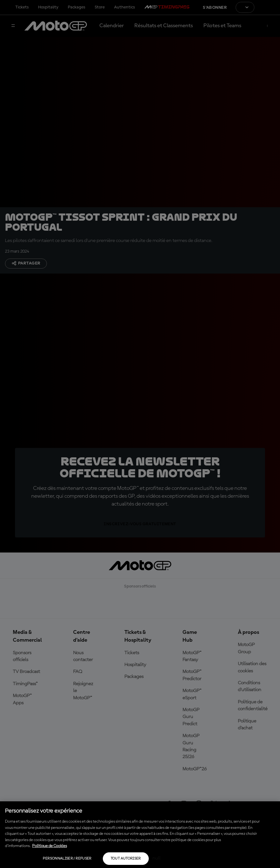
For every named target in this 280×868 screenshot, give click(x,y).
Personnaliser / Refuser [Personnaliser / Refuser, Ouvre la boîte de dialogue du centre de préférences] (67, 859)
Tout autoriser (126, 859)
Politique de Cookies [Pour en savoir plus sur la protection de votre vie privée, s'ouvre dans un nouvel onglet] (50, 846)
